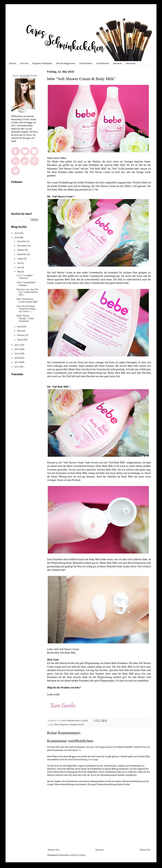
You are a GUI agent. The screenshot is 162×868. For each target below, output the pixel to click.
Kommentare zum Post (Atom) (72, 855)
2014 (17, 358)
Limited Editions (86, 63)
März (20, 331)
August (21, 259)
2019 (17, 233)
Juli (19, 263)
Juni (19, 267)
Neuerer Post (54, 850)
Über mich (24, 63)
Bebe (57, 725)
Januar (20, 340)
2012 (17, 367)
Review (81, 725)
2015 (17, 354)
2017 (17, 345)
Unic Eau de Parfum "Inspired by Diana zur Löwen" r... (26, 309)
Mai (19, 272)
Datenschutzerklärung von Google (83, 759)
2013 (17, 362)
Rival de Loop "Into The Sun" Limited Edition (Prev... (27, 292)
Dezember (22, 241)
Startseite (12, 63)
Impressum (117, 63)
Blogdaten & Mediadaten (43, 63)
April (20, 326)
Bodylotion (64, 725)
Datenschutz (131, 63)
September (22, 254)
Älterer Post (145, 850)
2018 (17, 237)
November (22, 246)
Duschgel (73, 725)
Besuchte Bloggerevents (66, 63)
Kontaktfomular (103, 63)
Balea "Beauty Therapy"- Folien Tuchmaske (25, 318)
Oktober (21, 250)
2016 (17, 349)
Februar (21, 335)
